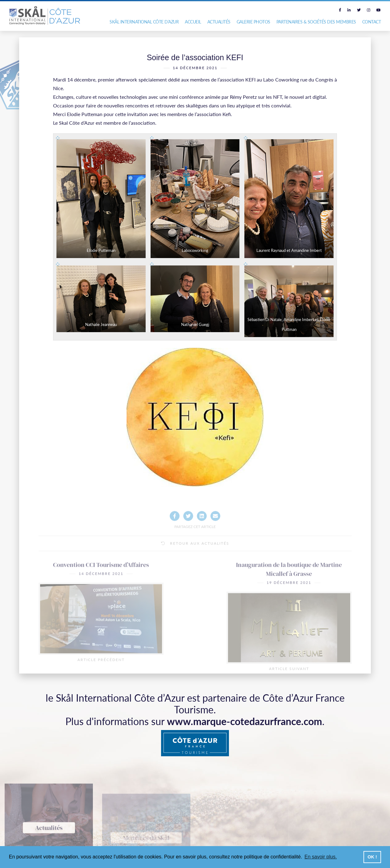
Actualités (219, 22)
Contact (372, 22)
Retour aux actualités (195, 563)
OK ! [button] (372, 857)
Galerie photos (253, 22)
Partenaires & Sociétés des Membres (316, 22)
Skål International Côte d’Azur (144, 22)
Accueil (193, 22)
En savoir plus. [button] (321, 857)
